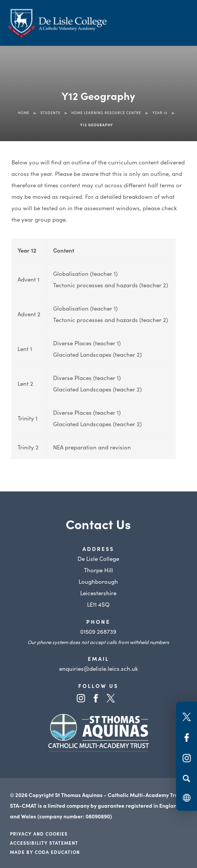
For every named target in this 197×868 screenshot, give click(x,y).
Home (24, 113)
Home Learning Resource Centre (106, 113)
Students (50, 113)
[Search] (187, 778)
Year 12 (160, 113)
